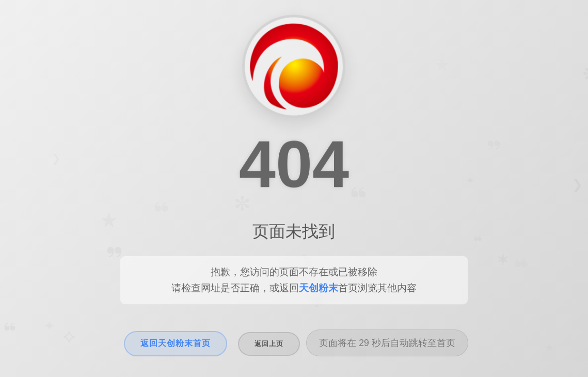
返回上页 (269, 344)
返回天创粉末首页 (176, 343)
